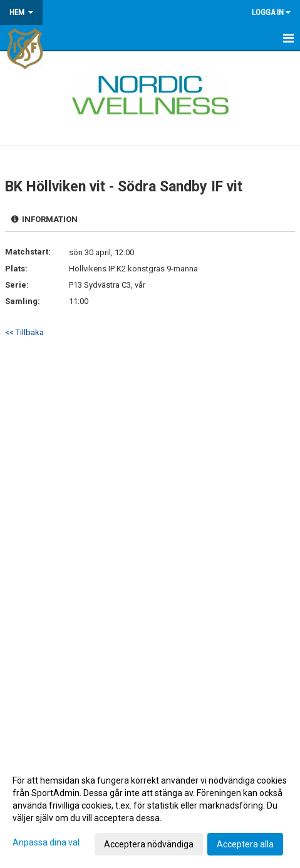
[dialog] (150, 812)
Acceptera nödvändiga (149, 844)
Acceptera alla (245, 844)
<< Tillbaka (24, 332)
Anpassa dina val (46, 842)
